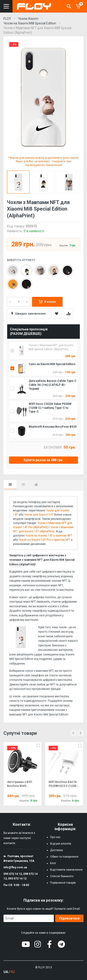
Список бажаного (62, 876)
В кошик (47, 302)
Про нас (55, 837)
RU (13, 972)
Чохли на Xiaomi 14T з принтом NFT (49, 536)
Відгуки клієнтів (61, 844)
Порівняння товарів (63, 883)
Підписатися (69, 918)
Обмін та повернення (64, 857)
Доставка (56, 850)
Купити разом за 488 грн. (43, 460)
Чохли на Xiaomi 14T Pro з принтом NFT (44, 540)
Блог (53, 863)
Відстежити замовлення (66, 870)
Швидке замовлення (28, 314)
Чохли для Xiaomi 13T (39, 515)
